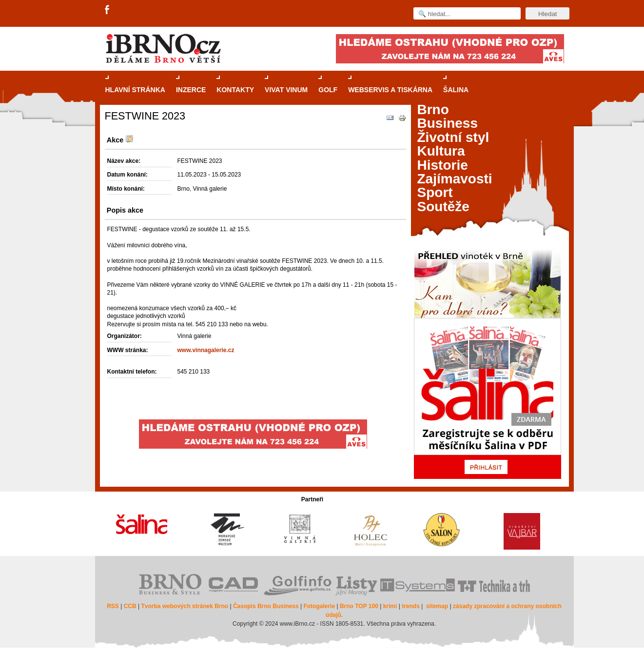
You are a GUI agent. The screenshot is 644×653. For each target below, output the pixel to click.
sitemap (437, 606)
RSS (113, 606)
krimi (390, 606)
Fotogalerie (319, 606)
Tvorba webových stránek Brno (185, 606)
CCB (130, 606)
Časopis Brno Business (266, 606)
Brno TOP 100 (359, 606)
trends (411, 606)
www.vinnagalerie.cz (206, 350)
